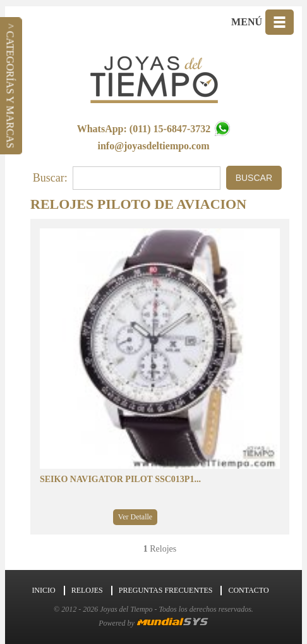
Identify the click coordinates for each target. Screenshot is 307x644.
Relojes (87, 590)
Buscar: (50, 178)
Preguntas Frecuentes (166, 590)
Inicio (43, 590)
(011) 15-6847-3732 (180, 129)
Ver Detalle (135, 517)
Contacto (248, 590)
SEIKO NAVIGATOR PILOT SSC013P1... (120, 479)
